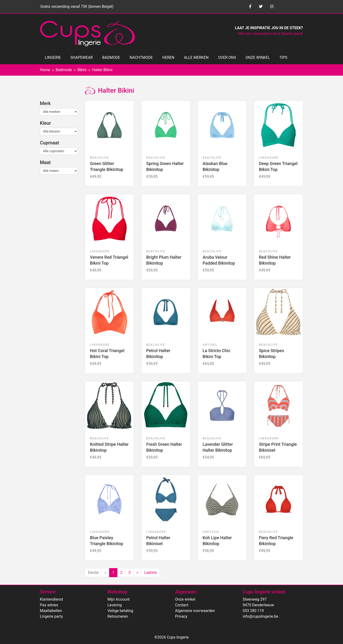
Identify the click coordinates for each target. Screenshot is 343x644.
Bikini (82, 70)
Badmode (64, 70)
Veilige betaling (120, 611)
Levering (115, 605)
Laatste (151, 573)
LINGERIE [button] (53, 57)
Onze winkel (185, 599)
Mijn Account (119, 599)
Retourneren (118, 616)
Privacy (181, 616)
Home (45, 70)
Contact (182, 605)
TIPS (283, 57)
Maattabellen (51, 611)
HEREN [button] (168, 57)
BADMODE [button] (111, 57)
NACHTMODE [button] (141, 57)
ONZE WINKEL (258, 57)
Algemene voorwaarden (195, 611)
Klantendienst (51, 599)
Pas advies (49, 605)
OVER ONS (227, 57)
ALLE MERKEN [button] (196, 57)
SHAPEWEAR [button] (82, 57)
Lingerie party (51, 616)
